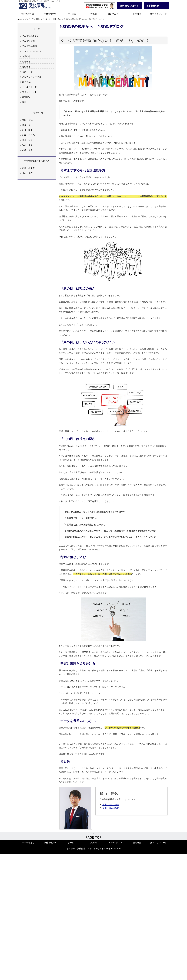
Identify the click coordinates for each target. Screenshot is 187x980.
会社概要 (137, 14)
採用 (24, 102)
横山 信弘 (27, 120)
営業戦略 (26, 56)
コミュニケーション (32, 51)
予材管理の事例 (29, 46)
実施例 (94, 14)
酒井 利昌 (27, 140)
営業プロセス (28, 72)
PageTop (94, 836)
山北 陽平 (27, 130)
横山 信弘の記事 (111, 805)
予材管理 (38, 6)
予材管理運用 (28, 41)
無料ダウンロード (159, 14)
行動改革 (26, 67)
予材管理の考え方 (31, 36)
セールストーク (29, 87)
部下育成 (26, 82)
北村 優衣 (27, 173)
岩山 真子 (27, 145)
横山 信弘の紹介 (111, 808)
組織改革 (26, 61)
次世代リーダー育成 (32, 77)
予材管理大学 (50, 14)
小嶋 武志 (27, 150)
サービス (72, 14)
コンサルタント (115, 14)
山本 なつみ (28, 135)
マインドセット (29, 92)
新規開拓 (26, 97)
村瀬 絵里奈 (28, 168)
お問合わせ (153, 6)
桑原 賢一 (27, 125)
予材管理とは (28, 14)
